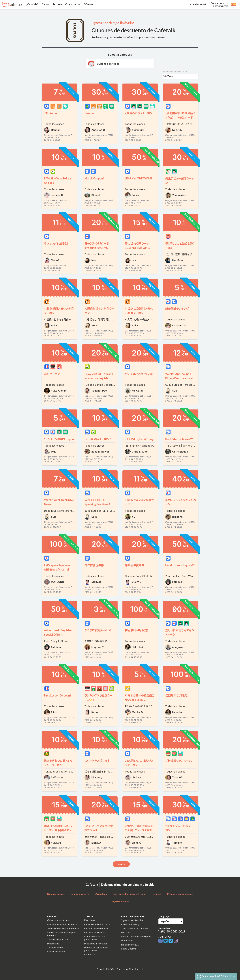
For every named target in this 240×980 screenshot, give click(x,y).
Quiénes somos (56, 894)
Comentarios (72, 4)
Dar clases (90, 920)
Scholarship (53, 943)
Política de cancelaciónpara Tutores (96, 949)
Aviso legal (101, 894)
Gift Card (126, 932)
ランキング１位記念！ (56, 244)
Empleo (157, 894)
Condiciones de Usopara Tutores (95, 938)
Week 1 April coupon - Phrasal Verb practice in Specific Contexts (180, 376)
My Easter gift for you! (139, 374)
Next (121, 864)
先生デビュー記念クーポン (180, 181)
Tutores (57, 4)
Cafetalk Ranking (130, 924)
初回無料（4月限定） (137, 630)
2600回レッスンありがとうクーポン (139, 763)
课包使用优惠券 (135, 565)
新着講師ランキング (177, 309)
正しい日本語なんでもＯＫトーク (180, 632)
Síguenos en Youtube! (132, 920)
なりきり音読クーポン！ (98, 630)
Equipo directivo (80, 894)
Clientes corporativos (58, 939)
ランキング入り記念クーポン (179, 828)
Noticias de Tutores (95, 932)
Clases (45, 4)
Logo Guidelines (120, 901)
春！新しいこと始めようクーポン (180, 246)
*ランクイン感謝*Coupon (59, 439)
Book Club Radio (56, 951)
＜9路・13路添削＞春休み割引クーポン (139, 311)
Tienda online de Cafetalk (135, 928)
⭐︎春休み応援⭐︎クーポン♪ (139, 113)
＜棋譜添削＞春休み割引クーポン (59, 311)
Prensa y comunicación (180, 894)
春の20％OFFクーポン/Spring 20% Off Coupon (97, 246)
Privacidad (127, 940)
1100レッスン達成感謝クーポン (139, 502)
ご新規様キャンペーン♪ (179, 761)
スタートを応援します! (97, 761)
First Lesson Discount (58, 695)
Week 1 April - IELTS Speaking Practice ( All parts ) (98, 502)
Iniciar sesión (198, 4)
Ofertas (88, 4)
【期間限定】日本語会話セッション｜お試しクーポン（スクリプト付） (180, 115)
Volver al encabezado (58, 920)
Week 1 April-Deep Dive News (59, 502)
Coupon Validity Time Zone (174, 72)
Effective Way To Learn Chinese (59, 181)
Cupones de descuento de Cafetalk (134, 30)
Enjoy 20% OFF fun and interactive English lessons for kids (99, 376)
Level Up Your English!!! (180, 565)
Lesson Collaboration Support (137, 936)
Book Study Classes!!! (179, 439)
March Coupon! (94, 178)
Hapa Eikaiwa (128, 949)
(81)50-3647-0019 (173, 931)
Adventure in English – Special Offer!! (58, 632)
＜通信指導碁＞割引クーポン (99, 311)
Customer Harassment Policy (130, 894)
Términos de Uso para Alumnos (63, 928)
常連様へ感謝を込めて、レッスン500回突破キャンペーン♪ (59, 828)
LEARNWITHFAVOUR (138, 178)
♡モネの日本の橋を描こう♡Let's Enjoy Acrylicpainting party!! (140, 698)
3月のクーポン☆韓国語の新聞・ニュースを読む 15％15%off (139, 828)
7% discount (52, 113)
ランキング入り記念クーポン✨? (98, 698)
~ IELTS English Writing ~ (140, 439)
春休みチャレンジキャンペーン (181, 502)
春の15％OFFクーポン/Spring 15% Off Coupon (137, 246)
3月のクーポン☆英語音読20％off (99, 828)
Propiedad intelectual (95, 943)
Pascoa (89, 113)
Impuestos (90, 954)
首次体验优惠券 (94, 565)
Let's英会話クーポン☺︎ (98, 439)
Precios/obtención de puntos (62, 924)
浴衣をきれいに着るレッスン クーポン (58, 763)
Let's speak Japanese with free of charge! (57, 567)
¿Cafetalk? (32, 4)
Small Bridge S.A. (130, 945)
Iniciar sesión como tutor (97, 924)
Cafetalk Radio (55, 947)
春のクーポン (53, 374)
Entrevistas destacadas (96, 928)
